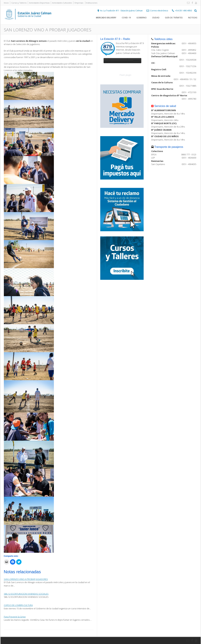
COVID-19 (126, 18)
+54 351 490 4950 (183, 11)
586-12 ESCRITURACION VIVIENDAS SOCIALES (26, 594)
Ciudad (156, 18)
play (106, 61)
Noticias (193, 18)
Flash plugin (125, 75)
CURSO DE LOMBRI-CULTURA (18, 605)
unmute (130, 61)
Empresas (79, 3)
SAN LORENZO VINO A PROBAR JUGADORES (26, 579)
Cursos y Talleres (19, 3)
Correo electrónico (159, 11)
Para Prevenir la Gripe (15, 617)
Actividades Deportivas (39, 3)
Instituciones (92, 3)
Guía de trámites (174, 18)
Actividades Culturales (62, 3)
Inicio (6, 3)
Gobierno (142, 18)
